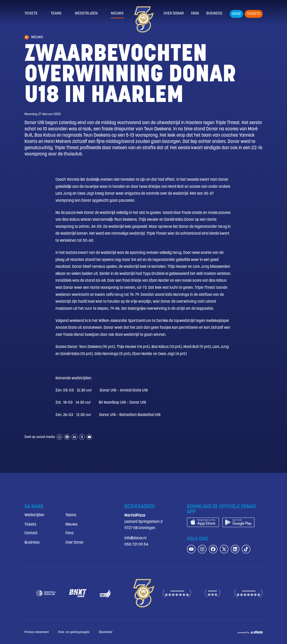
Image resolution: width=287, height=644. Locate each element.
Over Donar (174, 14)
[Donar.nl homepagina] (143, 19)
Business (214, 14)
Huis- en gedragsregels (74, 632)
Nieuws (117, 14)
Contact (31, 533)
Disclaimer (106, 632)
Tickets (31, 14)
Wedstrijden (86, 14)
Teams (56, 14)
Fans (195, 14)
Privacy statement (37, 632)
